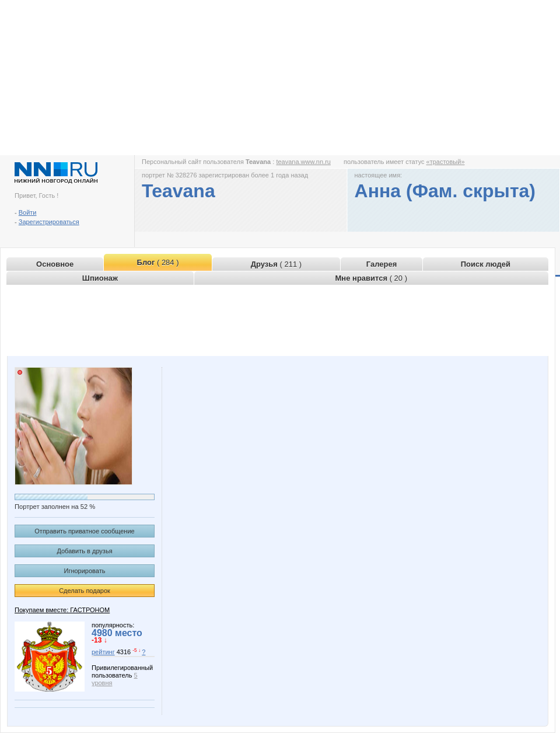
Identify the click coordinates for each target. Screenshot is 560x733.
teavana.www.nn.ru (303, 162)
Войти (28, 212)
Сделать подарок (85, 591)
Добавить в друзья (84, 551)
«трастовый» (446, 162)
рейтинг (103, 652)
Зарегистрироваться (49, 222)
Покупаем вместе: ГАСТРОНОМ (62, 610)
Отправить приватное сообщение (84, 531)
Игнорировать (85, 571)
